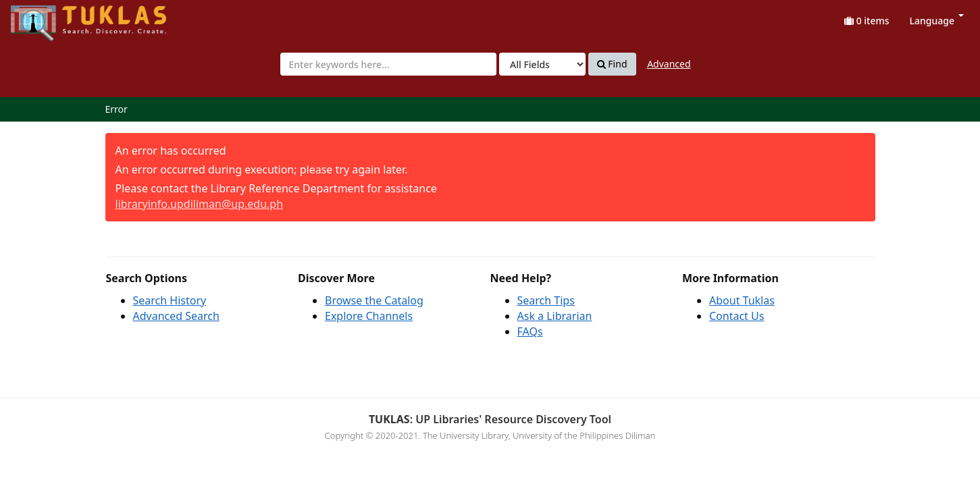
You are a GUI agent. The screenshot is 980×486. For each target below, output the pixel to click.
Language (937, 21)
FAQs (530, 331)
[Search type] (542, 64)
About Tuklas (742, 300)
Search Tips (546, 300)
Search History (170, 300)
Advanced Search (176, 316)
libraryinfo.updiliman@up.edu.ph (200, 204)
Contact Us (737, 316)
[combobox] (388, 64)
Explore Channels (369, 316)
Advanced (669, 64)
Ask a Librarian (555, 316)
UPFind (44, 17)
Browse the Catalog (374, 300)
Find (612, 64)
